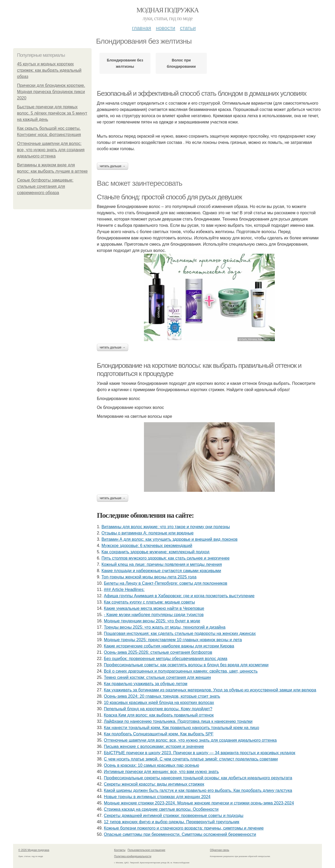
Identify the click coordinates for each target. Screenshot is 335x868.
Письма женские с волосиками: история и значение (154, 746)
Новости (165, 28)
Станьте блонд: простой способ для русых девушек (169, 197)
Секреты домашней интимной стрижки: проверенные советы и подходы (174, 816)
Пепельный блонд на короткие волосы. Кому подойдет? (158, 709)
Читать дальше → (113, 166)
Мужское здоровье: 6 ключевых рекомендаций (147, 546)
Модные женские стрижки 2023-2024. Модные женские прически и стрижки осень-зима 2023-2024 (199, 803)
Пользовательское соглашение (147, 850)
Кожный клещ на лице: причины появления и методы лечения (162, 564)
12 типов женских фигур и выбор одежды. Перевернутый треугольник (172, 822)
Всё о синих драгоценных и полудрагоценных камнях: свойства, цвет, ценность (181, 671)
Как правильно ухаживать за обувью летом (146, 684)
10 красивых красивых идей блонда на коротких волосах (159, 703)
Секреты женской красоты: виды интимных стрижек (154, 784)
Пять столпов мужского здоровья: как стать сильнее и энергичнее (166, 558)
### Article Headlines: (124, 590)
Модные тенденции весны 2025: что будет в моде (152, 621)
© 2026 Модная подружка (34, 850)
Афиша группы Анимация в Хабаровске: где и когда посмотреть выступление (179, 596)
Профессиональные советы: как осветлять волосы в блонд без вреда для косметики (186, 665)
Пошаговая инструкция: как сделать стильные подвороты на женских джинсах (180, 633)
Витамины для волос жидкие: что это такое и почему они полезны (166, 527)
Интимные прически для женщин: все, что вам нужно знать (161, 772)
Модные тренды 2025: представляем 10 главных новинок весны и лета (173, 640)
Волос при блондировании (181, 63)
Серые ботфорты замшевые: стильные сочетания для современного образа (45, 186)
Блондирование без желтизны (125, 63)
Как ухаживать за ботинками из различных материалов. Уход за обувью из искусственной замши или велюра (210, 690)
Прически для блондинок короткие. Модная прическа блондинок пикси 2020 (51, 92)
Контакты (120, 850)
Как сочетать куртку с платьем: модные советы (149, 602)
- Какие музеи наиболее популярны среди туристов (154, 615)
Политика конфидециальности (133, 856)
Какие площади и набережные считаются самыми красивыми (161, 571)
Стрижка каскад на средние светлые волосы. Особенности (161, 809)
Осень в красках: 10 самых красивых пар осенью (152, 765)
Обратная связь (220, 850)
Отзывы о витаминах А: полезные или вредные (148, 533)
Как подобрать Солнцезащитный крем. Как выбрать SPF (159, 734)
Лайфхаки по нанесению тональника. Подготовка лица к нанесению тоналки (178, 721)
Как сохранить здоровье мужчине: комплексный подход (155, 552)
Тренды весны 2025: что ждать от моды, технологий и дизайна (165, 627)
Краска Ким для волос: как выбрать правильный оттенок (159, 715)
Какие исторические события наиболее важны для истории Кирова (169, 646)
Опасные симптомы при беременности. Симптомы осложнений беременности (180, 834)
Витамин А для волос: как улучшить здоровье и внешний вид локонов (170, 539)
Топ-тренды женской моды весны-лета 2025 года (149, 577)
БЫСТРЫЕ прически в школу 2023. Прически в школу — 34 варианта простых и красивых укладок (200, 753)
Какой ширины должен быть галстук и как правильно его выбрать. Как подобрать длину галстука (198, 790)
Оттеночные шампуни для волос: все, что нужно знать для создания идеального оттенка (51, 150)
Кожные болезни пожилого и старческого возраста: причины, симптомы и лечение (184, 828)
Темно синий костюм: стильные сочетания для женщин (157, 677)
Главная (141, 28)
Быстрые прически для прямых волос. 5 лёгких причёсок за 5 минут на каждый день (52, 113)
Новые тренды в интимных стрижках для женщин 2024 (157, 797)
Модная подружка (167, 10)
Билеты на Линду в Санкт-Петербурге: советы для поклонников (166, 583)
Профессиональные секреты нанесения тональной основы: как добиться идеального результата (198, 778)
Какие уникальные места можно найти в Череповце (154, 608)
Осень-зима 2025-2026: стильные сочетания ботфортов (158, 652)
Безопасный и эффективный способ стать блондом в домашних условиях (202, 93)
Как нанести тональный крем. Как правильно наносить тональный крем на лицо (182, 728)
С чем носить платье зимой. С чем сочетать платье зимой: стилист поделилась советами (191, 759)
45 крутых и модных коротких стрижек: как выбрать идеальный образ (49, 70)
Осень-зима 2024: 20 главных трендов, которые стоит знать (162, 696)
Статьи (188, 28)
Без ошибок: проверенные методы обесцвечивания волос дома (166, 659)
